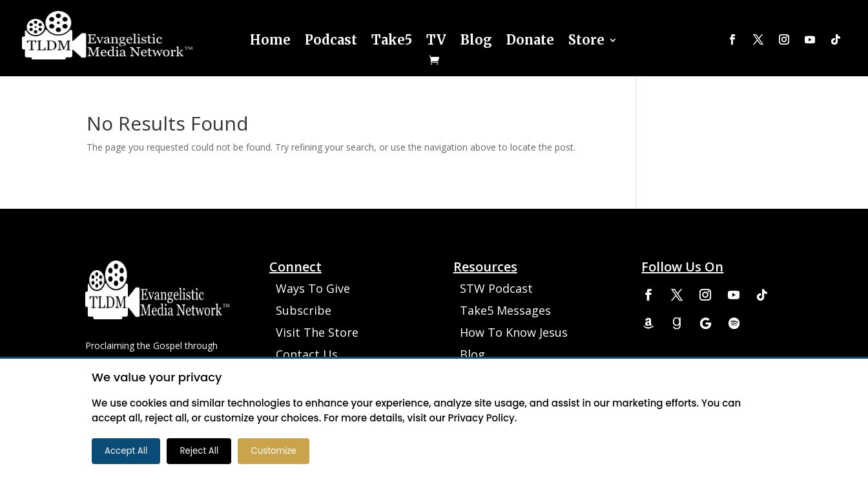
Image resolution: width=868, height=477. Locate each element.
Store (586, 40)
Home (270, 40)
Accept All (126, 451)
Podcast (331, 40)
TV (436, 40)
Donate (530, 40)
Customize (274, 451)
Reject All (199, 451)
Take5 (392, 40)
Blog (476, 40)
